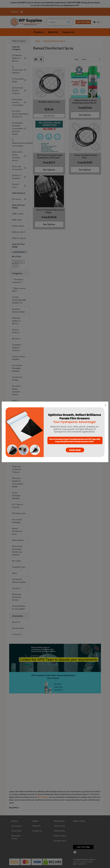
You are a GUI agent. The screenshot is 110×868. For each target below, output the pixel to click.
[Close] (105, 405)
